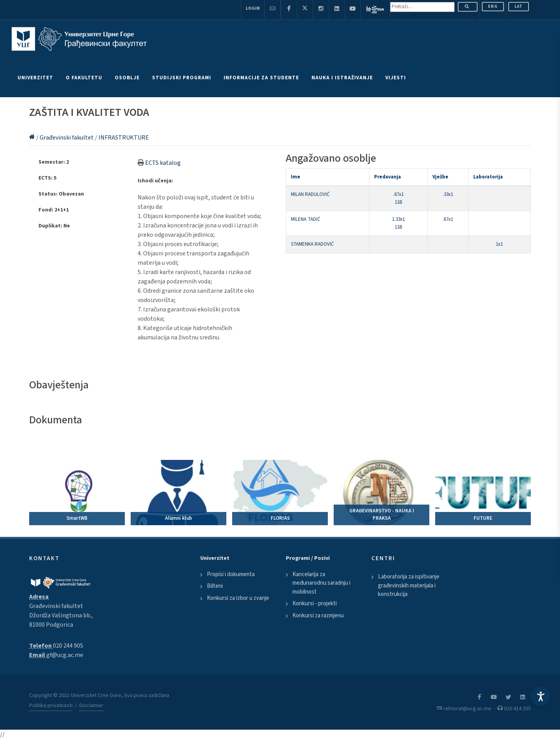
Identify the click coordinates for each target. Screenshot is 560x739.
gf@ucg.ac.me (65, 655)
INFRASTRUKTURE (124, 138)
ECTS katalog (163, 163)
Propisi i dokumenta (231, 574)
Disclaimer (91, 706)
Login (253, 8)
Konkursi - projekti (315, 604)
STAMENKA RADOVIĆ (312, 244)
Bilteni (215, 586)
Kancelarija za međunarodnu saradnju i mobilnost (321, 583)
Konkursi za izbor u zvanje (238, 598)
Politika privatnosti (51, 706)
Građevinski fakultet (67, 138)
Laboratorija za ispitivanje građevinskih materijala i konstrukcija (409, 585)
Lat (519, 6)
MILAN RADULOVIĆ (310, 194)
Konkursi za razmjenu (318, 616)
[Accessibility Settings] (541, 696)
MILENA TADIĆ (305, 219)
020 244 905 (68, 646)
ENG (493, 6)
